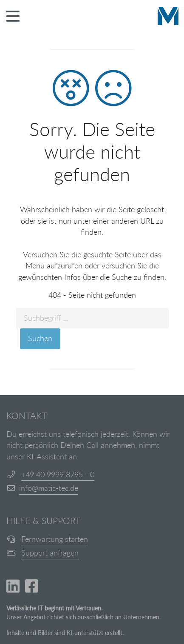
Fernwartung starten (55, 539)
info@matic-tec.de (49, 488)
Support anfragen (50, 553)
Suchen (40, 338)
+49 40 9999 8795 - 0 (58, 474)
